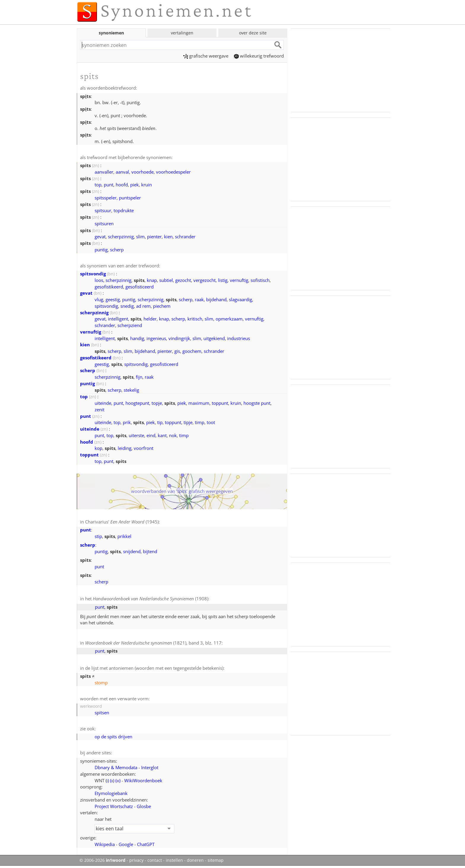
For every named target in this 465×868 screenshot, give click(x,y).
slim (140, 237)
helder (150, 319)
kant (162, 435)
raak (199, 299)
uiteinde (103, 403)
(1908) (151, 599)
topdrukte (124, 210)
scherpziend (130, 325)
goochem (192, 351)
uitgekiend (214, 338)
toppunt (220, 403)
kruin (146, 185)
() (107, 780)
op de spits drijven (113, 737)
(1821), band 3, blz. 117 (153, 643)
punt (109, 185)
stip (98, 536)
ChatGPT (146, 844)
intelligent (118, 319)
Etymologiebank (111, 793)
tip (160, 422)
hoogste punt (257, 403)
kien (168, 237)
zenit (99, 410)
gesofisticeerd (140, 287)
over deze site (253, 33)
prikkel (124, 536)
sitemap (216, 860)
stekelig (131, 390)
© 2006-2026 (102, 860)
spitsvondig (93, 274)
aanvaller (104, 172)
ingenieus (156, 338)
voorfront (144, 448)
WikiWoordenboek (143, 780)
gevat (100, 237)
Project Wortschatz (114, 806)
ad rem (143, 306)
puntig (101, 250)
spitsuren (104, 223)
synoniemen (111, 33)
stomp (101, 683)
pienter (154, 237)
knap (152, 280)
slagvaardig (241, 299)
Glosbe (144, 806)
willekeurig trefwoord (259, 56)
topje (157, 403)
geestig (113, 299)
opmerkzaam (229, 319)
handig (137, 338)
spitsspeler (106, 198)
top (98, 185)
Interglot (150, 767)
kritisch (195, 319)
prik (127, 422)
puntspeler (130, 198)
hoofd (122, 185)
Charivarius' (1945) (122, 522)
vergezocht (204, 280)
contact (155, 860)
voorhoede (142, 172)
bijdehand (216, 299)
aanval (122, 172)
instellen (174, 860)
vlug (99, 299)
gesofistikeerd (109, 287)
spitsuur (103, 210)
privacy (136, 860)
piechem (162, 306)
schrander (185, 237)
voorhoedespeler (173, 172)
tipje (188, 422)
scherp (117, 250)
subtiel (166, 280)
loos (99, 280)
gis (177, 351)
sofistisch (260, 280)
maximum (199, 403)
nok (173, 435)
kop (98, 448)
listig (223, 280)
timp (200, 422)
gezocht (183, 280)
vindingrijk (179, 338)
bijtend (150, 551)
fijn (139, 377)
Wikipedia (105, 844)
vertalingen (182, 33)
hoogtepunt (137, 403)
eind (151, 435)
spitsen (102, 713)
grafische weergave (206, 56)
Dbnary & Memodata (116, 767)
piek (134, 185)
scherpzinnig (121, 237)
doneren (195, 860)
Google (126, 844)
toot (211, 422)
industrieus (239, 338)
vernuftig (239, 280)
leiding (125, 448)
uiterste (136, 435)
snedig (127, 306)
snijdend (132, 551)
